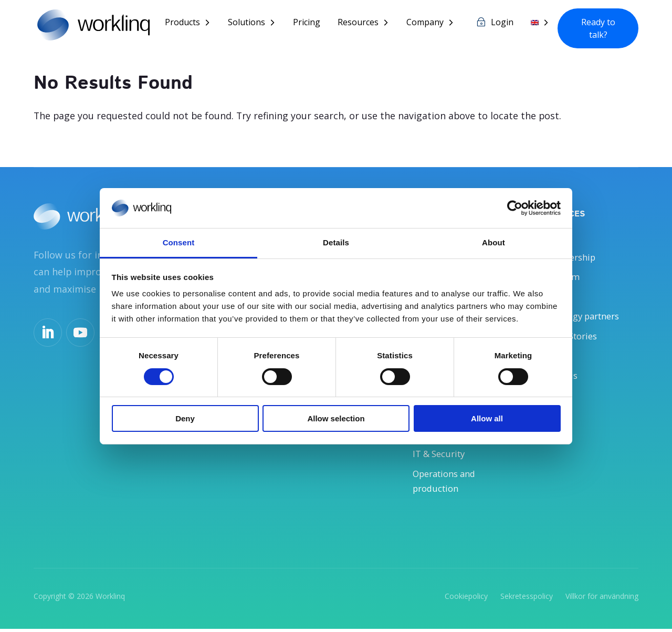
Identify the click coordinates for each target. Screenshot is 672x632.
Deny (185, 418)
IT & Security (442, 456)
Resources (358, 23)
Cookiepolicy (466, 599)
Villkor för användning (602, 599)
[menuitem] (540, 31)
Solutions (246, 23)
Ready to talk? (598, 28)
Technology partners (582, 317)
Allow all (487, 418)
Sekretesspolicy (527, 599)
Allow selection (336, 418)
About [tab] (493, 242)
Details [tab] (336, 242)
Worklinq (110, 599)
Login (502, 23)
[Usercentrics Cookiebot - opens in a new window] (515, 208)
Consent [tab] (179, 242)
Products (182, 23)
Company (425, 23)
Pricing (307, 23)
